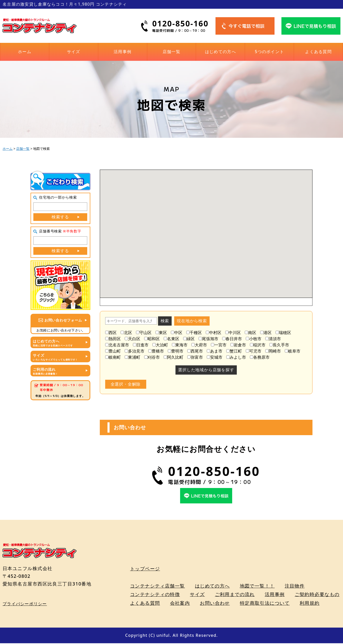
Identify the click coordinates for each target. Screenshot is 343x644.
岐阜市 (293, 351)
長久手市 (279, 345)
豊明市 (176, 351)
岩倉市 (238, 345)
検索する (60, 217)
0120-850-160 (180, 23)
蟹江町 (234, 351)
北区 (126, 333)
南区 (251, 333)
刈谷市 (152, 357)
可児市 (254, 351)
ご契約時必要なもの (317, 595)
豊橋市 (156, 351)
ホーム (25, 52)
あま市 (215, 351)
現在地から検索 (192, 321)
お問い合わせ (215, 604)
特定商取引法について (265, 604)
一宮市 (219, 345)
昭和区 (152, 339)
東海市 (180, 345)
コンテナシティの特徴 (155, 595)
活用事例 (122, 52)
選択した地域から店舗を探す (206, 370)
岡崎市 (273, 351)
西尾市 (195, 351)
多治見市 (135, 351)
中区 (177, 333)
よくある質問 (318, 52)
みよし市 (236, 357)
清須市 (273, 339)
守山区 (144, 333)
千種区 (194, 333)
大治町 (160, 345)
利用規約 (310, 604)
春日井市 (232, 339)
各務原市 (260, 357)
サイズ (74, 52)
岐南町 (113, 357)
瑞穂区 (283, 333)
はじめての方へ (220, 52)
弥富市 (195, 357)
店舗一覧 (171, 52)
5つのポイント (269, 52)
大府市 (199, 345)
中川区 (233, 333)
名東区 (171, 339)
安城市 (215, 357)
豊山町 (113, 351)
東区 (161, 333)
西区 (111, 333)
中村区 (214, 333)
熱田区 (113, 339)
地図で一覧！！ (257, 586)
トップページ (145, 569)
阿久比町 (174, 357)
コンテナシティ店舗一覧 (158, 586)
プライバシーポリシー (25, 604)
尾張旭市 (208, 339)
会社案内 (180, 604)
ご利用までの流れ (235, 595)
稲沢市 (258, 345)
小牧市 (254, 339)
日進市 (141, 345)
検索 (165, 321)
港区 (266, 333)
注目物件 (295, 586)
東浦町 (133, 357)
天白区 (133, 339)
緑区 (189, 339)
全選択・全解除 (126, 384)
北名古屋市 (117, 345)
